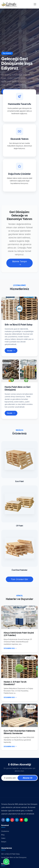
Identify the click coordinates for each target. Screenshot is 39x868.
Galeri (3, 838)
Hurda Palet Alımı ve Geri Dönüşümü (18, 388)
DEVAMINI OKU (10, 648)
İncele (11, 351)
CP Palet (19, 526)
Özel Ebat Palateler (19, 570)
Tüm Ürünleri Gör (19, 579)
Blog (3, 835)
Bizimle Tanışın (20, 263)
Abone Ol (27, 778)
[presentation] (20, 787)
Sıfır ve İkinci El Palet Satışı (19, 325)
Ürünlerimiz (5, 831)
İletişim (4, 842)
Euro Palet (20, 481)
